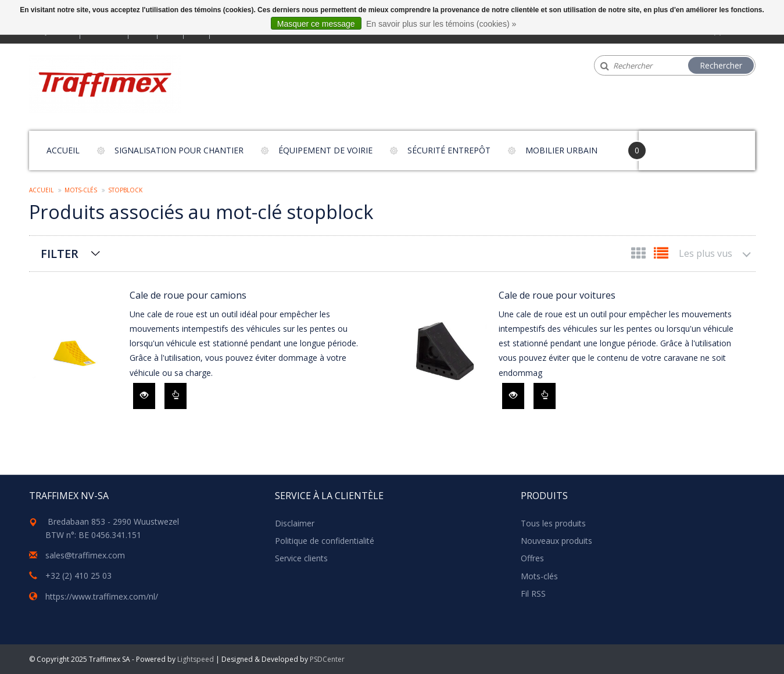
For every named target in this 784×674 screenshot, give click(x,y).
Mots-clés (81, 190)
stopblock (125, 190)
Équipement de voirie (325, 150)
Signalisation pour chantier (179, 150)
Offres (532, 558)
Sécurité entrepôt (449, 150)
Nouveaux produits (556, 541)
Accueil (63, 150)
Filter (60, 254)
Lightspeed (196, 659)
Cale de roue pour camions (188, 295)
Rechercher (721, 65)
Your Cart (672, 145)
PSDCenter (327, 659)
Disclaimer (295, 523)
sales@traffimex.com (85, 555)
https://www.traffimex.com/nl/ (102, 596)
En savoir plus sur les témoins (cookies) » (441, 24)
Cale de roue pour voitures (557, 295)
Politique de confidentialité (325, 541)
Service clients (301, 558)
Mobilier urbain (561, 150)
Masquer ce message (316, 24)
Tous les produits (553, 523)
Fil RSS (533, 594)
